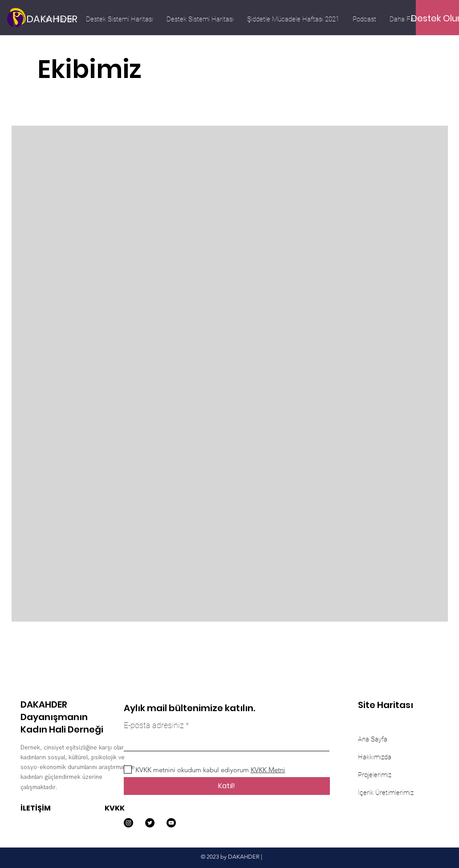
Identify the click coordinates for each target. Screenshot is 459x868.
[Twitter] (150, 823)
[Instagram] (128, 823)
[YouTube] (171, 823)
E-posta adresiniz (154, 725)
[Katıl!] (227, 786)
